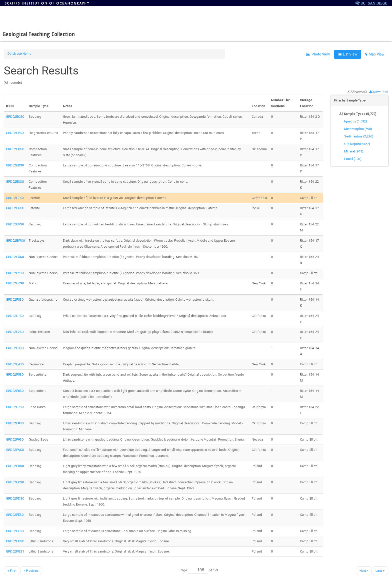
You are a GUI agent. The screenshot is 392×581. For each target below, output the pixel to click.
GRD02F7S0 (15, 407)
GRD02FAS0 (15, 450)
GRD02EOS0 (15, 117)
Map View (375, 54)
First (12, 571)
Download (379, 92)
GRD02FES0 (15, 515)
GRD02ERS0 (15, 165)
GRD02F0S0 (15, 299)
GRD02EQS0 (15, 149)
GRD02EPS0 (15, 133)
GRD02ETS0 (15, 198)
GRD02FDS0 (15, 498)
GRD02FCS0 (15, 482)
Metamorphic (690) (358, 129)
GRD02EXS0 (15, 257)
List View (348, 54)
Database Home (19, 54)
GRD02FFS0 (15, 531)
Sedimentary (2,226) (359, 136)
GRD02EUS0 (15, 208)
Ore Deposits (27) (357, 144)
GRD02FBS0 (15, 466)
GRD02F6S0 (15, 391)
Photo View (318, 54)
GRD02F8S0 (15, 423)
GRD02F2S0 (15, 332)
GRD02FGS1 (15, 551)
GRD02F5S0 (15, 374)
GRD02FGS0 (15, 541)
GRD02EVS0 (15, 224)
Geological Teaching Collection (39, 34)
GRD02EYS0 (15, 273)
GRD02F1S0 (15, 316)
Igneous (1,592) (356, 121)
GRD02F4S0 (15, 364)
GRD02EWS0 (15, 241)
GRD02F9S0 (15, 439)
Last (380, 571)
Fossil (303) (353, 159)
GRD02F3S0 (15, 348)
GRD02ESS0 (15, 182)
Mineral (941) (354, 151)
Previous (31, 571)
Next (364, 571)
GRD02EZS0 (15, 283)
